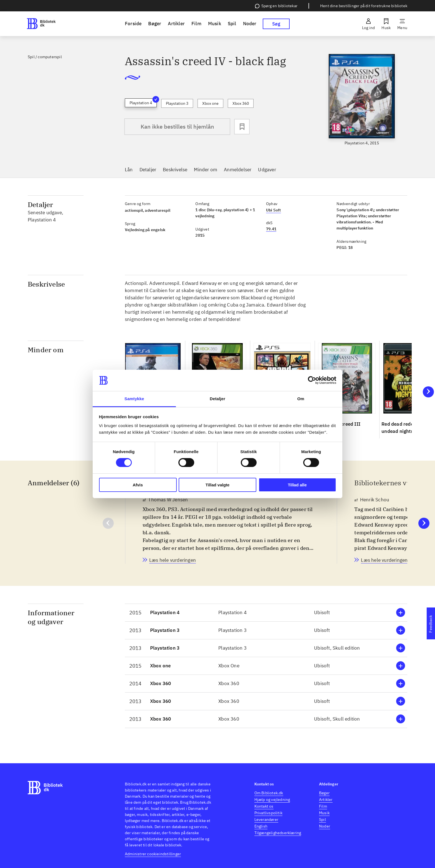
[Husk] (386, 24)
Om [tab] (301, 399)
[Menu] (402, 24)
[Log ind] (368, 24)
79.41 (271, 229)
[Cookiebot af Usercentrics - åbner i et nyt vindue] (312, 380)
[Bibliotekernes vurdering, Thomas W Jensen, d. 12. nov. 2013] (173, 560)
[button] (266, 613)
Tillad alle (297, 485)
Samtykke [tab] (134, 399)
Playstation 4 (143, 102)
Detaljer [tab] (217, 399)
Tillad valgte (217, 485)
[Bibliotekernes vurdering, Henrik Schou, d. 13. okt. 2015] (384, 560)
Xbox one (210, 103)
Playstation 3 (177, 103)
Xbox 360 (241, 103)
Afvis (138, 485)
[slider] (362, 100)
